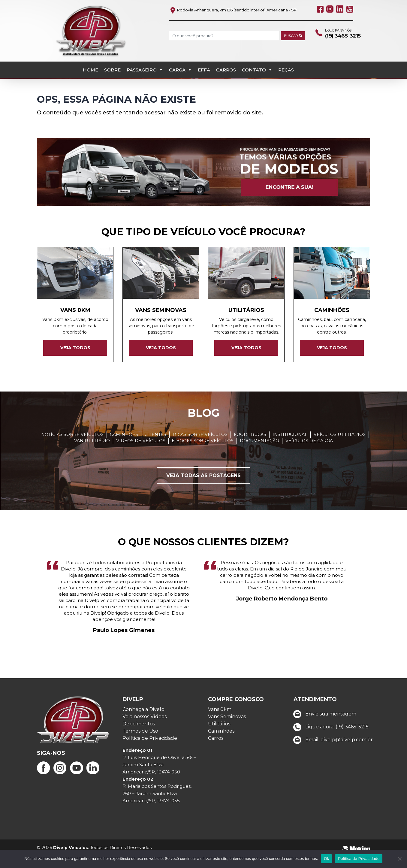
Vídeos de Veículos (141, 455)
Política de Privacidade (150, 752)
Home (90, 54)
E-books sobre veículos (203, 455)
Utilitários (219, 738)
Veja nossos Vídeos (145, 731)
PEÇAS (286, 54)
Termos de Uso (140, 745)
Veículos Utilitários (340, 448)
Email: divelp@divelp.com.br (332, 754)
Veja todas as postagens (203, 489)
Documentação (259, 455)
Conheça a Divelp (143, 723)
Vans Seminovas (227, 731)
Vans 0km (220, 723)
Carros (226, 54)
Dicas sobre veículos (200, 448)
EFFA (204, 54)
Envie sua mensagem (323, 728)
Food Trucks (250, 448)
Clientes (155, 448)
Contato (257, 54)
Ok (326, 859)
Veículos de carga (309, 455)
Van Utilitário (92, 455)
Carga (180, 54)
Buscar (287, 36)
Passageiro (145, 54)
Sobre (112, 54)
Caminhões (124, 448)
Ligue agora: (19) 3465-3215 (329, 741)
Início (43, 74)
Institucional (290, 448)
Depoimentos (139, 738)
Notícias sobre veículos (72, 448)
